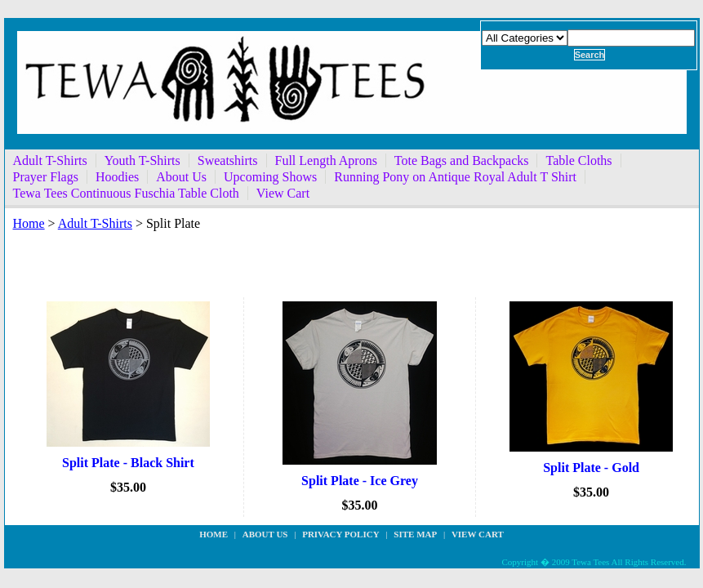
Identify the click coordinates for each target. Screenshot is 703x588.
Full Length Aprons (326, 160)
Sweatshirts (228, 160)
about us (265, 534)
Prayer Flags (46, 177)
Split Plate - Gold (591, 468)
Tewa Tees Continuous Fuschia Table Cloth (126, 193)
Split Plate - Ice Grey (360, 481)
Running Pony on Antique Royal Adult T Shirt (455, 177)
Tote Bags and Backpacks (462, 160)
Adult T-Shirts (50, 160)
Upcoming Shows (270, 177)
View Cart (283, 193)
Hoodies (117, 177)
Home (29, 223)
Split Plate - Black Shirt (128, 463)
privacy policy (340, 534)
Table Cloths (578, 160)
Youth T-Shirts (142, 160)
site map (415, 534)
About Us (181, 177)
